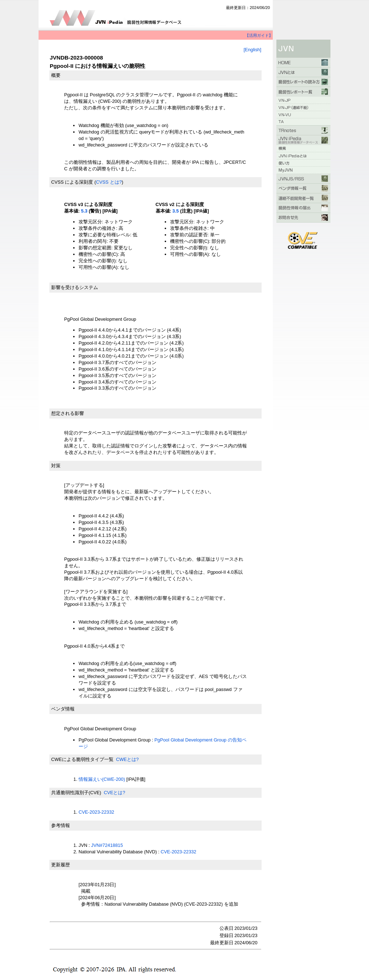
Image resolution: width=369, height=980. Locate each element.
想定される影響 (68, 413)
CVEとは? (114, 793)
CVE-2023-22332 (96, 812)
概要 (56, 75)
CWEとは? (127, 759)
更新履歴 (61, 865)
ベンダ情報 (63, 709)
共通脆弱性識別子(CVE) (76, 793)
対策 (56, 466)
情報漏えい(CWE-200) (102, 779)
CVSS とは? (109, 182)
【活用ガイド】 (259, 35)
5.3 (84, 211)
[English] (252, 50)
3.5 (175, 211)
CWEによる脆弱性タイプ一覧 (82, 759)
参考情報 (61, 825)
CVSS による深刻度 (72, 182)
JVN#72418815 (107, 845)
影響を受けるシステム (75, 287)
